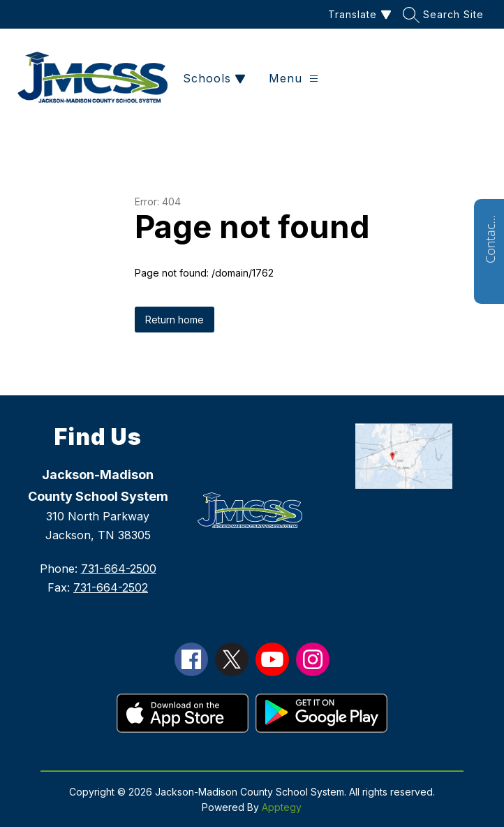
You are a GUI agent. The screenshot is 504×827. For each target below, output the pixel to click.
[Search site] (445, 14)
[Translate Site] (358, 14)
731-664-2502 (111, 587)
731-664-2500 (119, 569)
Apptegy (282, 807)
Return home (175, 320)
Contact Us (490, 239)
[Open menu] (294, 79)
